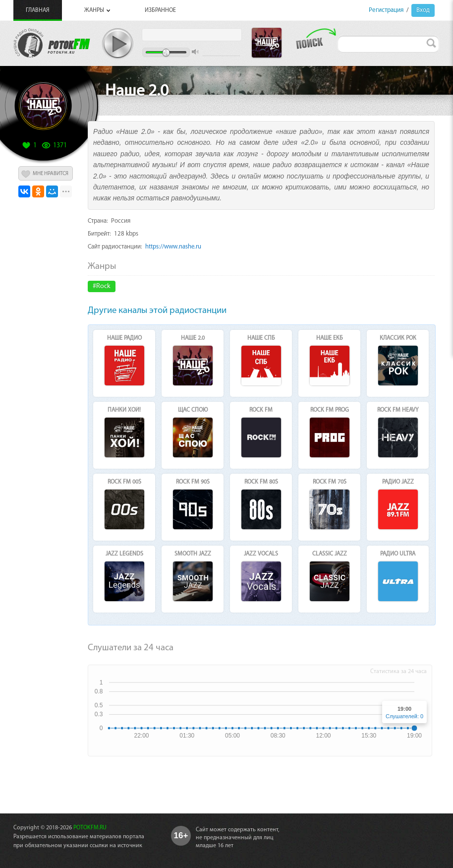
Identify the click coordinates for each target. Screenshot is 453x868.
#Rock (102, 286)
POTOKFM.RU (90, 828)
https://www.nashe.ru (173, 247)
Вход (423, 10)
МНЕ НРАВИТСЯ (51, 174)
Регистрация (386, 10)
